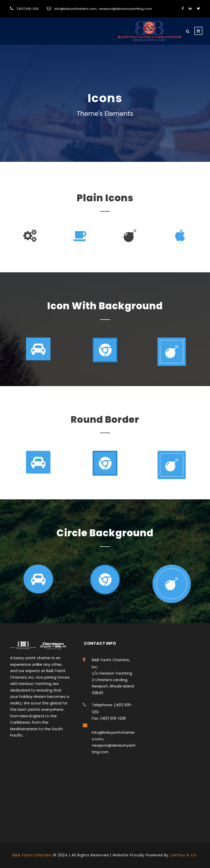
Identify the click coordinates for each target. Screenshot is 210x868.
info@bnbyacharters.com (75, 9)
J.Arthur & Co (183, 855)
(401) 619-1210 (28, 9)
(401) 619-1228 (112, 718)
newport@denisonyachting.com (125, 9)
